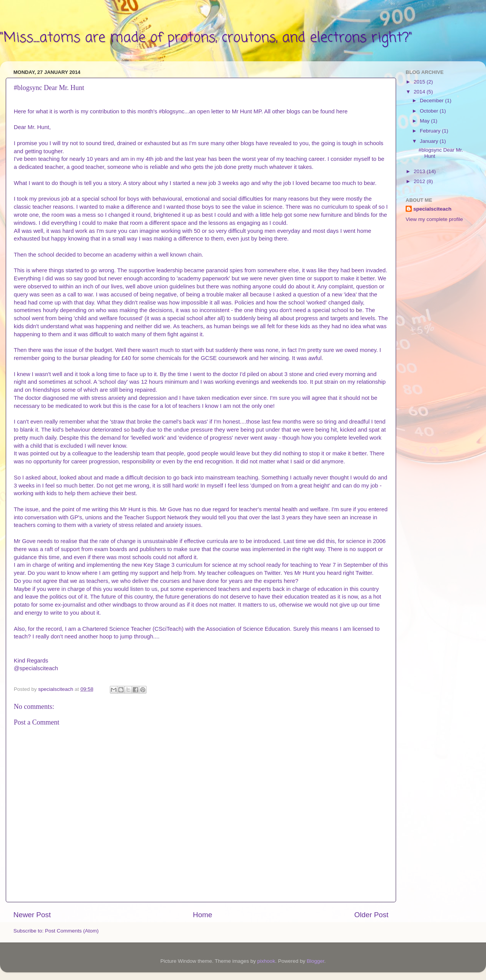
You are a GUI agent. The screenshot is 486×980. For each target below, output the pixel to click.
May (425, 121)
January (430, 141)
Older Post (371, 915)
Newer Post (32, 915)
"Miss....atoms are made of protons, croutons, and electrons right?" (206, 38)
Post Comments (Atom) (72, 931)
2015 (420, 82)
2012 (420, 181)
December (432, 101)
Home (202, 915)
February (431, 131)
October (430, 111)
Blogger (315, 961)
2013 (420, 171)
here (342, 111)
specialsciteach (432, 209)
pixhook (266, 961)
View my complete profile (434, 219)
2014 (420, 92)
